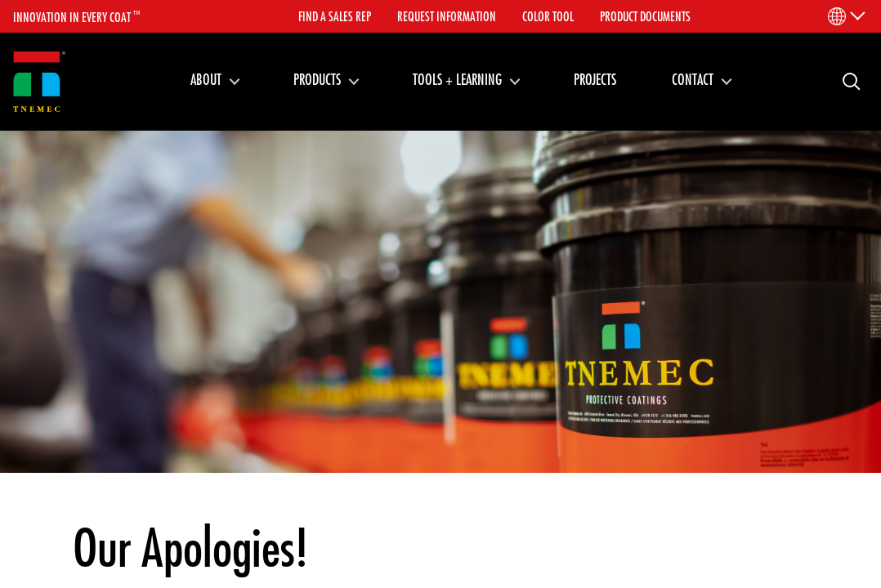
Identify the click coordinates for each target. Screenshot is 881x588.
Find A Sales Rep (335, 16)
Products (317, 79)
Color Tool (548, 16)
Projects (595, 79)
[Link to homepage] (39, 82)
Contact (693, 79)
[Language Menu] (845, 16)
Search (845, 80)
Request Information (447, 16)
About (206, 79)
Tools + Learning (457, 79)
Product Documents (645, 16)
